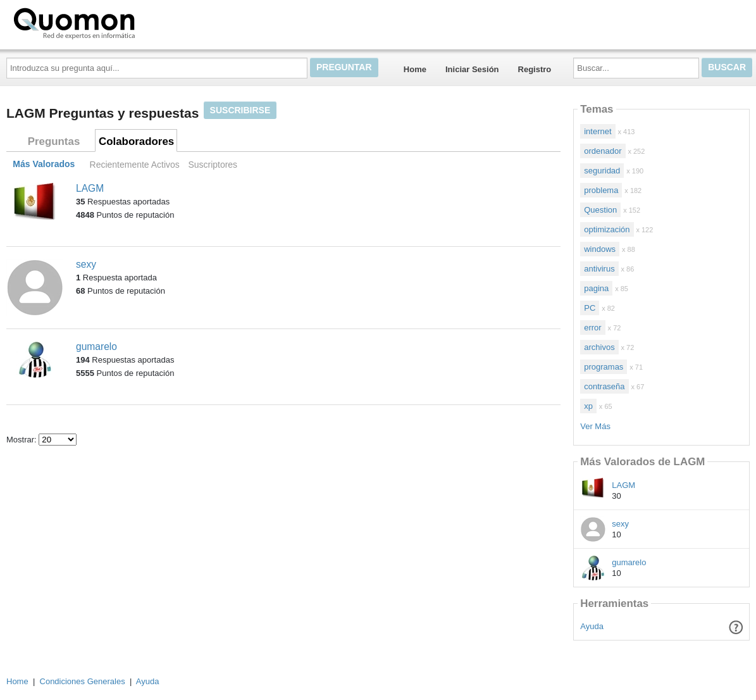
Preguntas (54, 141)
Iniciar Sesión (472, 69)
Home (415, 69)
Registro (535, 69)
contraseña (604, 386)
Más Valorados (44, 165)
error (592, 328)
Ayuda (592, 626)
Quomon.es (115, 22)
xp (588, 406)
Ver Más (595, 426)
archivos (599, 347)
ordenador (603, 151)
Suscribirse (240, 110)
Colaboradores (136, 141)
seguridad (602, 171)
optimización (607, 229)
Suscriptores (213, 165)
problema (601, 190)
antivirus (599, 269)
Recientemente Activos (135, 165)
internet (598, 131)
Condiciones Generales (83, 681)
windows (600, 249)
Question (600, 210)
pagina (596, 288)
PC (590, 308)
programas (604, 367)
